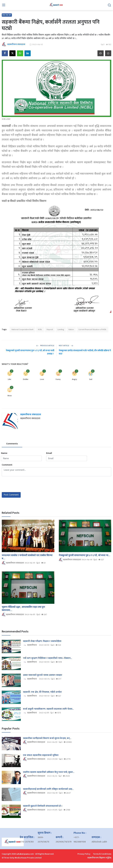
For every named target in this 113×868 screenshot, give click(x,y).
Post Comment (11, 495)
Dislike (26, 379)
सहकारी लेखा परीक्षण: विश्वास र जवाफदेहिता (42, 641)
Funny (58, 379)
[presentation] (24, 484)
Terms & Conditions (102, 854)
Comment (7, 465)
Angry (74, 379)
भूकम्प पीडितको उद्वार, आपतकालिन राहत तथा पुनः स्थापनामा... (23, 608)
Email (49, 453)
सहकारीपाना (30, 645)
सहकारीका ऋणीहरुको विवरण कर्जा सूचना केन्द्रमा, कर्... (47, 738)
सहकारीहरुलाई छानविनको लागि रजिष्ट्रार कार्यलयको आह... (48, 789)
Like (10, 379)
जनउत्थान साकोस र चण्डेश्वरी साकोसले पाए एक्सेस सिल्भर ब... (27, 557)
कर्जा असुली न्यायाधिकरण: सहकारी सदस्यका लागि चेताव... (48, 709)
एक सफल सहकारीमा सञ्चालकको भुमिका (41, 755)
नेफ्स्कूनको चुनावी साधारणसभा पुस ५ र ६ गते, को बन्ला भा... (85, 555)
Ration (71, 329)
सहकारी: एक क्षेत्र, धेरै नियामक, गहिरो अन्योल (42, 692)
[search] (109, 5)
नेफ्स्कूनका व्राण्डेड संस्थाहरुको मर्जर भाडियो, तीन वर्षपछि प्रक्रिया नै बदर (85, 352)
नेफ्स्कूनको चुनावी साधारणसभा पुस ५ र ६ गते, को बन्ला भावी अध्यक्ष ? (30, 352)
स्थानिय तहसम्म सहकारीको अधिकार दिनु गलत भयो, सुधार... (49, 772)
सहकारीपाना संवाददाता (31, 415)
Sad (91, 379)
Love (42, 379)
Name (4, 453)
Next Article (66, 346)
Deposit (50, 329)
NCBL (40, 329)
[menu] (4, 5)
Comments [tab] (12, 444)
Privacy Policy (84, 854)
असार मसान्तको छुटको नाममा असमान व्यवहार (43, 675)
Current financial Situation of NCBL (92, 329)
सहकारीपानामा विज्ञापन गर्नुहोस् (99, 858)
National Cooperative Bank (22, 329)
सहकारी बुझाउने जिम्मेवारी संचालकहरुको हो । (43, 806)
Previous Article (45, 346)
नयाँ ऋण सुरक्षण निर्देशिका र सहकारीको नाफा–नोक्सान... (47, 658)
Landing (61, 329)
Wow (10, 396)
